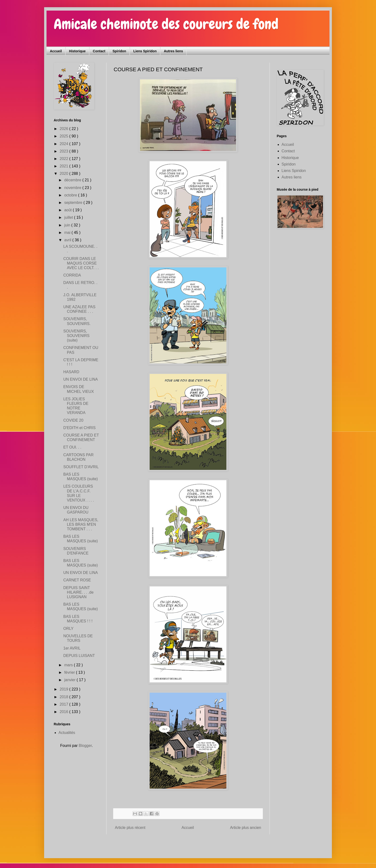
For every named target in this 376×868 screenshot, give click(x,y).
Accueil (56, 51)
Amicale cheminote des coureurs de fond (166, 24)
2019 (65, 689)
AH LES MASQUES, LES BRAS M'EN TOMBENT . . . (81, 524)
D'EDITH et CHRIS (79, 428)
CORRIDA (72, 275)
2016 (65, 712)
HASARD (71, 372)
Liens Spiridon (145, 51)
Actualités (67, 733)
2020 (65, 174)
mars (69, 665)
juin (68, 225)
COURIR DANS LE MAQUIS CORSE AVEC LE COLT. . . (81, 263)
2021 (65, 166)
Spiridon (119, 51)
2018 (65, 697)
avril (68, 240)
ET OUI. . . (72, 447)
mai (68, 233)
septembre (74, 203)
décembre (73, 180)
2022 (65, 159)
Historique (77, 51)
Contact (99, 51)
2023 (65, 151)
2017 (65, 704)
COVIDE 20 (73, 420)
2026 (65, 129)
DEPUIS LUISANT (79, 656)
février (70, 672)
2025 (65, 136)
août (69, 210)
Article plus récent (130, 828)
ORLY (68, 629)
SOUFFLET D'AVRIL (81, 467)
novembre (73, 188)
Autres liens (173, 51)
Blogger (85, 746)
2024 (65, 144)
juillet (69, 217)
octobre (71, 195)
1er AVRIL (72, 648)
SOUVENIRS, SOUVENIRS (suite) (76, 336)
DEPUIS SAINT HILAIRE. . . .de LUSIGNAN (78, 592)
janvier (70, 680)
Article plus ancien (246, 828)
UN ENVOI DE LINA (81, 379)
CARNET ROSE (77, 580)
